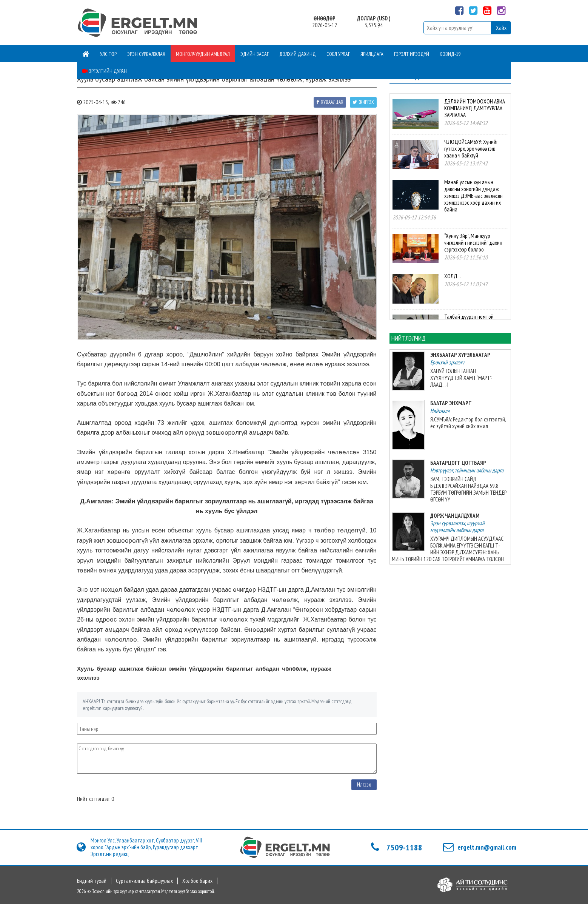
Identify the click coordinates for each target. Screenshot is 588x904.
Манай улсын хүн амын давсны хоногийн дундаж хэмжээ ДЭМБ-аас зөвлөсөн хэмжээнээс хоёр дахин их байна (473, 196)
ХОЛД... (453, 276)
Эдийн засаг (255, 54)
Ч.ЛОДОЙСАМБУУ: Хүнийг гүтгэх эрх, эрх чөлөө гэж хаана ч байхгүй (471, 149)
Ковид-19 (450, 54)
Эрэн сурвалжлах (146, 54)
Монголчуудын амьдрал (203, 54)
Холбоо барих (197, 881)
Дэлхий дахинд (298, 54)
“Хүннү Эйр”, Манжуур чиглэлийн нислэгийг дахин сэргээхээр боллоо (473, 243)
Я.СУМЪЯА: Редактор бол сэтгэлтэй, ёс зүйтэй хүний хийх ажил (468, 423)
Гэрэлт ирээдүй (412, 54)
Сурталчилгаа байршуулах (144, 881)
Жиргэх (363, 102)
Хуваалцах (330, 102)
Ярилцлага (372, 54)
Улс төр (108, 54)
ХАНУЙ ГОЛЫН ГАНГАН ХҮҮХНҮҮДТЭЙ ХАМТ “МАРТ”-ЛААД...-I (461, 378)
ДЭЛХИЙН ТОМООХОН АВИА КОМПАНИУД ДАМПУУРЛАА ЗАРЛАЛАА (475, 108)
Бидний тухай (92, 881)
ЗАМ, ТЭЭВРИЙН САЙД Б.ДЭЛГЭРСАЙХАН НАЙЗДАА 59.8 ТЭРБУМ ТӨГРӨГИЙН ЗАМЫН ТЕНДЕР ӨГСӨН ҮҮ (468, 489)
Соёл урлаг (338, 54)
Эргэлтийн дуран (105, 71)
